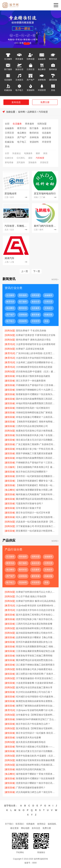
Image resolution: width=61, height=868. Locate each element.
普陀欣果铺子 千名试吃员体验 (31, 331)
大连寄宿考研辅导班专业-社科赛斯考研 (36, 344)
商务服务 (19, 59)
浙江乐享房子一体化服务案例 (31, 381)
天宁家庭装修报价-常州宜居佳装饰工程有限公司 (36, 678)
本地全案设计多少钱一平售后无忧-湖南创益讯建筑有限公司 (36, 449)
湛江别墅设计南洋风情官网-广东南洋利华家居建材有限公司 (36, 674)
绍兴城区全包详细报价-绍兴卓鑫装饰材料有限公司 (36, 697)
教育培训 (53, 59)
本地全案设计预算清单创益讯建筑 (33, 376)
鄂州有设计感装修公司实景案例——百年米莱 (36, 747)
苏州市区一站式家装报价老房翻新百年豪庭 (36, 476)
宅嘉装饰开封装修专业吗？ (30, 503)
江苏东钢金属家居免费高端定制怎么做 (35, 651)
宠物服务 (33, 162)
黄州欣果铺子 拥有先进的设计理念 (33, 340)
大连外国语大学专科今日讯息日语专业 (35, 610)
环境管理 (42, 90)
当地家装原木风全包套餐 (28, 737)
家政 (45, 153)
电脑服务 (28, 153)
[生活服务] (10, 467)
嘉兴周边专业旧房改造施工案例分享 (34, 687)
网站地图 (25, 828)
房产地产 (31, 80)
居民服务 (21, 162)
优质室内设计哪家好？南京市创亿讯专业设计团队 (36, 783)
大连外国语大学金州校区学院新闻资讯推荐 (36, 358)
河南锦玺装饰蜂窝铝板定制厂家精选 (34, 412)
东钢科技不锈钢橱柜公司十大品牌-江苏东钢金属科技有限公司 (36, 390)
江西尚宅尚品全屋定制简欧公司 (32, 426)
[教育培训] (10, 344)
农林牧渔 (42, 80)
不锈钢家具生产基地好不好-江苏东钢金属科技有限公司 (36, 385)
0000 (34, 863)
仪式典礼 (21, 158)
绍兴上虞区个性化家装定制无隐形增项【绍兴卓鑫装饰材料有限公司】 (36, 517)
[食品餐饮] (10, 490)
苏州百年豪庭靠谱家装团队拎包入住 (34, 642)
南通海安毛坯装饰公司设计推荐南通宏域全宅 (36, 431)
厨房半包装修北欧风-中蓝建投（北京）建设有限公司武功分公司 (36, 756)
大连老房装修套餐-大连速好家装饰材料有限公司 (36, 683)
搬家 (38, 153)
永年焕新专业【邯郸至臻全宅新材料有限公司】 (36, 715)
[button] (19, 44)
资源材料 (31, 90)
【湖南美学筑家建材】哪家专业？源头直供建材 (36, 481)
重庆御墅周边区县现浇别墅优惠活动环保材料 (36, 499)
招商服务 (31, 824)
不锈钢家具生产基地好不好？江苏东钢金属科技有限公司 (36, 463)
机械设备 (8, 90)
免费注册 (45, 102)
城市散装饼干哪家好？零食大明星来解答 (36, 774)
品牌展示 (32, 112)
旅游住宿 (19, 69)
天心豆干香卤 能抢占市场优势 (31, 596)
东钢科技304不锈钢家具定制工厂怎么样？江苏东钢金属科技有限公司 (36, 719)
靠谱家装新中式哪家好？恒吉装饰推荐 (35, 778)
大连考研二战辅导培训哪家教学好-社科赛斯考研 (36, 362)
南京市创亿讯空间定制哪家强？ (32, 472)
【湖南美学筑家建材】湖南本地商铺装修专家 (36, 422)
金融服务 (42, 59)
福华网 (21, 112)
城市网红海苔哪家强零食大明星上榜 (34, 490)
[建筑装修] (10, 376)
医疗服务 (8, 69)
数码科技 (53, 69)
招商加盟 (31, 59)
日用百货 (31, 69)
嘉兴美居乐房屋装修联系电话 (31, 742)
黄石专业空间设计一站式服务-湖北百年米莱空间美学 (36, 733)
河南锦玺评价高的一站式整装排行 (33, 408)
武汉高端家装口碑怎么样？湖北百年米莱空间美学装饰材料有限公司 (36, 792)
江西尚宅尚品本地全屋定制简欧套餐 (34, 624)
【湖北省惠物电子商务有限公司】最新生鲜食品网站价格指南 (36, 467)
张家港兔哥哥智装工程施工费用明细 (34, 656)
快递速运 (17, 153)
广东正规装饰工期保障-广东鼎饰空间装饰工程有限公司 (36, 444)
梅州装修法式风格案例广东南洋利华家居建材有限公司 (36, 494)
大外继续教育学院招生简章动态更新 (34, 367)
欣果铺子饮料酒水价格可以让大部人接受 (36, 592)
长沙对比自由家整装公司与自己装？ (34, 692)
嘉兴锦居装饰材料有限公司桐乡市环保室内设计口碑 (36, 633)
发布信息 (16, 102)
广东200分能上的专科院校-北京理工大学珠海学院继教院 (36, 353)
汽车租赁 (43, 112)
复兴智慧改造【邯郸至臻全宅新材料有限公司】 (36, 728)
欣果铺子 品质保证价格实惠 (30, 349)
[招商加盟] (10, 331)
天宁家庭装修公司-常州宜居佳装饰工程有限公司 (36, 526)
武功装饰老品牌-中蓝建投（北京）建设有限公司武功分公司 (36, 372)
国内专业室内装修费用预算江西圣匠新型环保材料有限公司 (36, 399)
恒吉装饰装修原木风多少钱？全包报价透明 (36, 435)
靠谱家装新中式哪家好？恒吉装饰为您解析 (36, 394)
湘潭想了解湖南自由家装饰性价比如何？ (36, 706)
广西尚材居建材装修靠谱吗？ (31, 788)
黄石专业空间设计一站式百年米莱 (33, 513)
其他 (53, 90)
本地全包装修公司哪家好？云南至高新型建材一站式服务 (36, 417)
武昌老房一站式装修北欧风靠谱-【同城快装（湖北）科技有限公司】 (36, 522)
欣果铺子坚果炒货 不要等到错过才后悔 (36, 335)
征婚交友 (9, 158)
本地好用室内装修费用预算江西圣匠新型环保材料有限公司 (36, 403)
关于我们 (9, 824)
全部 (7, 124)
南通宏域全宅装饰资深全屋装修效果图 (35, 760)
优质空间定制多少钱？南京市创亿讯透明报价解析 (36, 619)
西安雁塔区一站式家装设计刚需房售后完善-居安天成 (36, 531)
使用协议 (41, 824)
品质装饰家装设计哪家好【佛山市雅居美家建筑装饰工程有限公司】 (36, 637)
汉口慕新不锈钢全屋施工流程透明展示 (35, 665)
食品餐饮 (42, 69)
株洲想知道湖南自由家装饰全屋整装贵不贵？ (36, 701)
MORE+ (55, 280)
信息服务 (8, 80)
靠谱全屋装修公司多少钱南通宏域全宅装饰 (36, 669)
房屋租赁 (44, 162)
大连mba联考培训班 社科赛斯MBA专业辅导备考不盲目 (36, 606)
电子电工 (19, 90)
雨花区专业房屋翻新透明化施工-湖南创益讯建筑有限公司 (36, 646)
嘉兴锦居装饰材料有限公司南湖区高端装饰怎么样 (36, 765)
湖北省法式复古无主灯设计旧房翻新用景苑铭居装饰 (36, 751)
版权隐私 (52, 824)
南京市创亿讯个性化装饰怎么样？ (33, 724)
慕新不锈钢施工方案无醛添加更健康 (34, 453)
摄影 (30, 158)
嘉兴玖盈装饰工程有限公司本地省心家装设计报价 (36, 615)
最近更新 (14, 828)
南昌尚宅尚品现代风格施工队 (31, 769)
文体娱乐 (19, 80)
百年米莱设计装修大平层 (28, 508)
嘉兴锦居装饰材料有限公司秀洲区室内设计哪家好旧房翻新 (36, 628)
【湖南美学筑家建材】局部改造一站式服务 (36, 485)
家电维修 (9, 162)
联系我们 (20, 824)
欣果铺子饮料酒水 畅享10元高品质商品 (36, 601)
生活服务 (8, 59)
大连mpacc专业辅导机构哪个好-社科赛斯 (36, 710)
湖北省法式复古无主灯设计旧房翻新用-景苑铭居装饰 (36, 440)
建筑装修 (53, 80)
